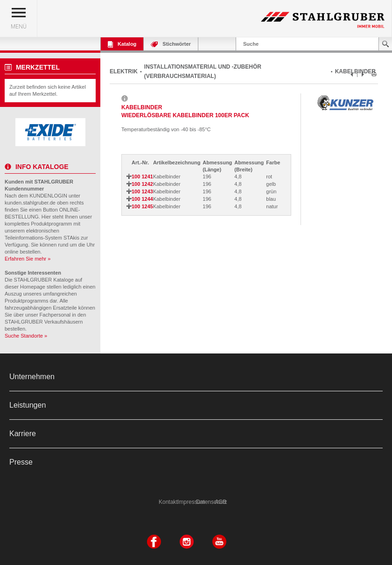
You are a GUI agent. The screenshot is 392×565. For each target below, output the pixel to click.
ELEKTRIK (124, 71)
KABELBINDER (355, 71)
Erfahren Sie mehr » (28, 259)
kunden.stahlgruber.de (30, 203)
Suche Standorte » (26, 336)
